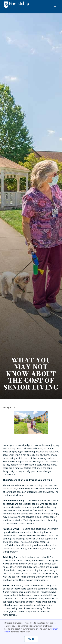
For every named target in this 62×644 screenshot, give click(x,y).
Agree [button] (31, 639)
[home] (16, 7)
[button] (55, 7)
